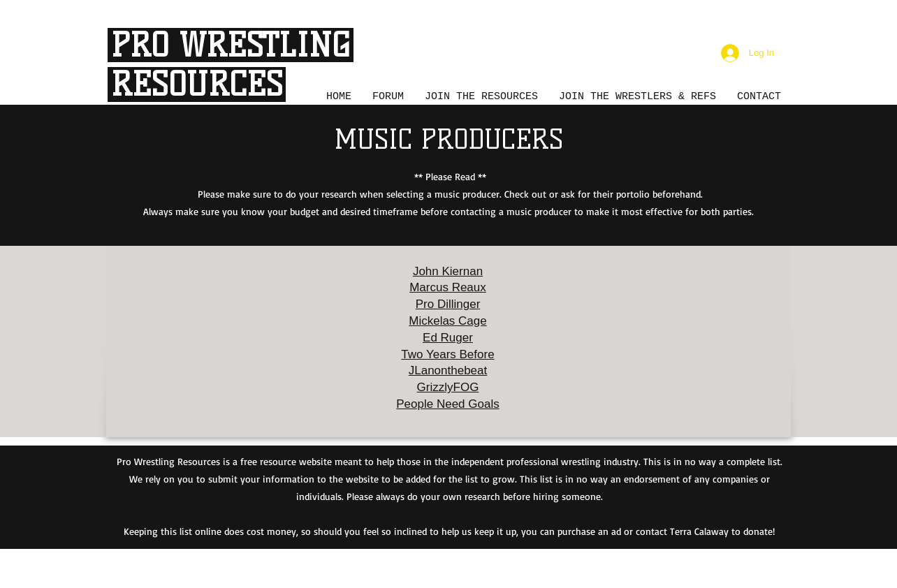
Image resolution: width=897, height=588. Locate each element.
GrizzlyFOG (448, 387)
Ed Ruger (448, 338)
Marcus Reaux (448, 287)
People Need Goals (447, 404)
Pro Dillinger (448, 304)
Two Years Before (447, 354)
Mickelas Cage (448, 321)
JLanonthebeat (448, 370)
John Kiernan (448, 271)
